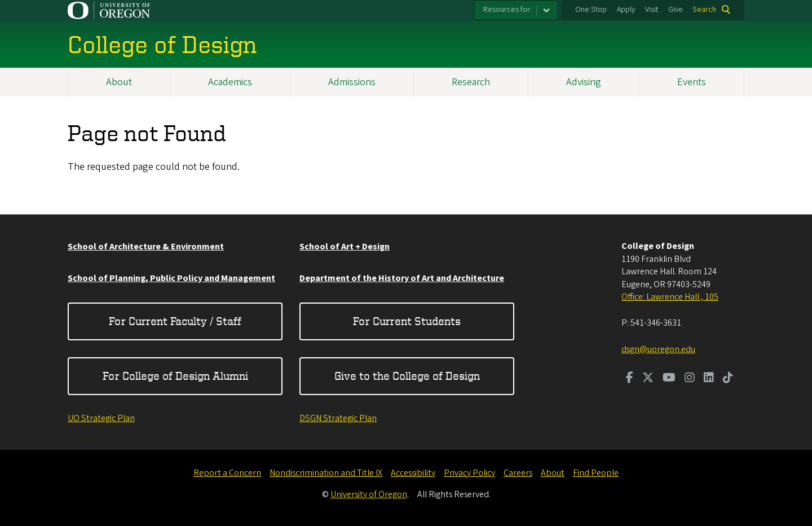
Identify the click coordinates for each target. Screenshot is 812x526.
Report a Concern (227, 473)
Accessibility (413, 473)
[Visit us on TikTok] (728, 379)
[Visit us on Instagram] (690, 379)
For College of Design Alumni (175, 376)
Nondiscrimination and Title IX (326, 473)
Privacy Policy (469, 473)
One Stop (591, 10)
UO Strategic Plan (101, 418)
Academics (230, 82)
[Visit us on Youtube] (669, 379)
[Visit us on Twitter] (648, 379)
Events (692, 82)
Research (471, 82)
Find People (596, 473)
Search (704, 10)
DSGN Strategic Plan (338, 418)
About (119, 82)
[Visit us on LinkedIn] (709, 379)
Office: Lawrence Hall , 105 (670, 297)
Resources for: (507, 10)
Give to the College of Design (407, 376)
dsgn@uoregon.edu (658, 349)
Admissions (352, 82)
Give (676, 10)
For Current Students (407, 321)
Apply (626, 10)
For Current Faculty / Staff (175, 321)
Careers (518, 473)
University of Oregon (369, 494)
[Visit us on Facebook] (630, 379)
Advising (584, 82)
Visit (652, 10)
